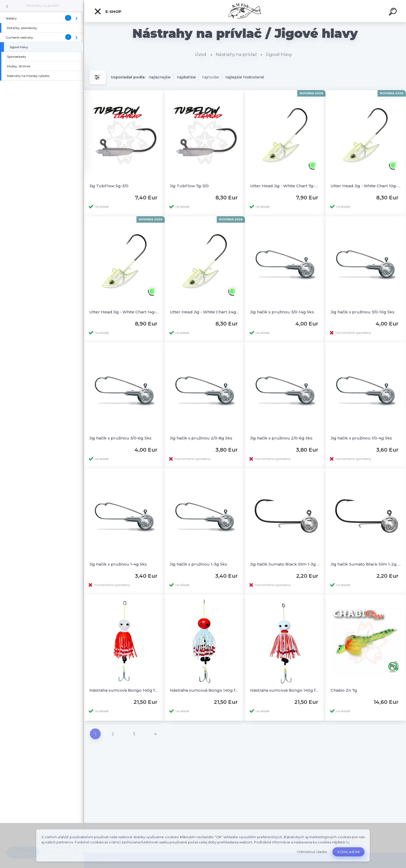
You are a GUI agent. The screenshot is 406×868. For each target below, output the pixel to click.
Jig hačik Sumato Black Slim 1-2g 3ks (366, 564)
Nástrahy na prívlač (43, 5)
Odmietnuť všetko (312, 852)
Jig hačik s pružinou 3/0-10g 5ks (363, 312)
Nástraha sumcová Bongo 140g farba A (124, 690)
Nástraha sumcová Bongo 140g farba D (285, 690)
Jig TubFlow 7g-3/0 (189, 186)
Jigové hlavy (279, 55)
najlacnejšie (160, 77)
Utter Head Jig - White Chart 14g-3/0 (124, 312)
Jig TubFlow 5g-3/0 (109, 186)
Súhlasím (349, 852)
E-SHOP (108, 11)
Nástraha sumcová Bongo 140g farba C (205, 690)
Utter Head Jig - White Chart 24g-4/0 (205, 312)
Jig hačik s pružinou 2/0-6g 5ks (281, 438)
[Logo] (245, 11)
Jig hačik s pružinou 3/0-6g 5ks (120, 438)
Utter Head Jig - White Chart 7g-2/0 (285, 186)
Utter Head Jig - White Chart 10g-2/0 (366, 186)
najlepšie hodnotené (245, 77)
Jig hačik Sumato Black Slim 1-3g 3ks (285, 564)
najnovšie (211, 77)
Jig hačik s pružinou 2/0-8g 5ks (201, 438)
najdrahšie (186, 77)
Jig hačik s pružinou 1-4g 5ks (118, 564)
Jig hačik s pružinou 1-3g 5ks (198, 564)
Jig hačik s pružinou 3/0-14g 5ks (282, 312)
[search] (394, 12)
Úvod (201, 55)
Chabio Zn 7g (344, 690)
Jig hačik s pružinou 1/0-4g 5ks (361, 438)
